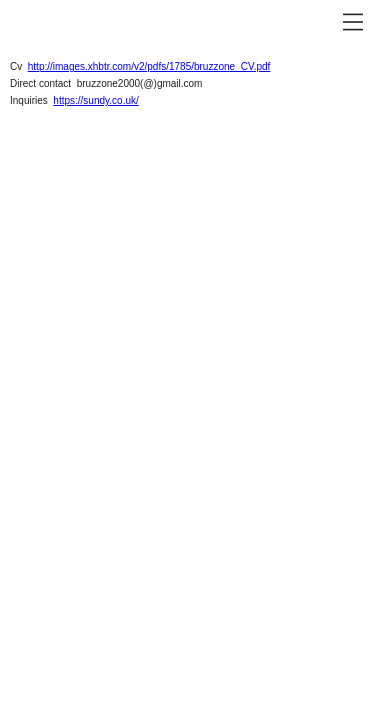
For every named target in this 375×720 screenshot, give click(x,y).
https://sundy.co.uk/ (95, 100)
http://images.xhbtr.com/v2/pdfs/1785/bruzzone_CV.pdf (149, 66)
